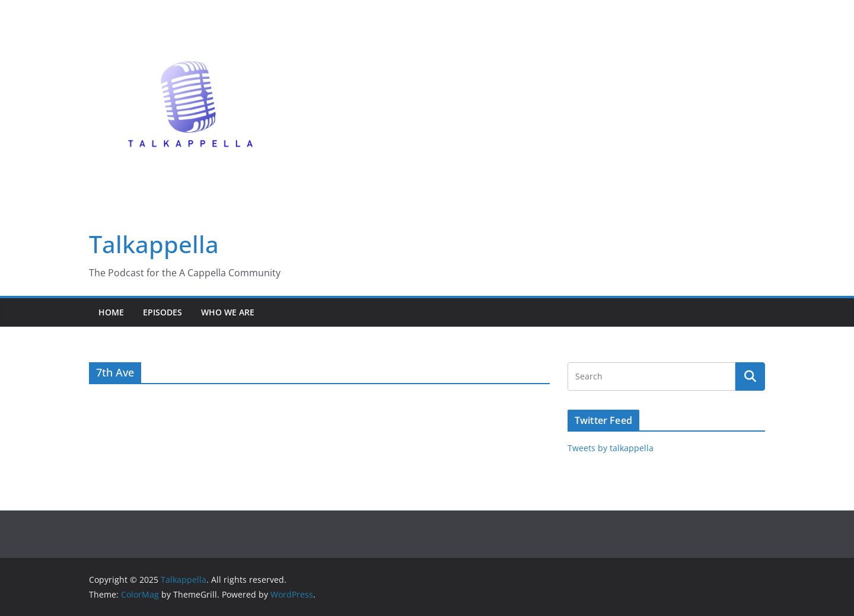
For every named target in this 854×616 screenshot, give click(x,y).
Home (111, 312)
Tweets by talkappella (611, 448)
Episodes (162, 312)
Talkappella (154, 244)
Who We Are (228, 312)
